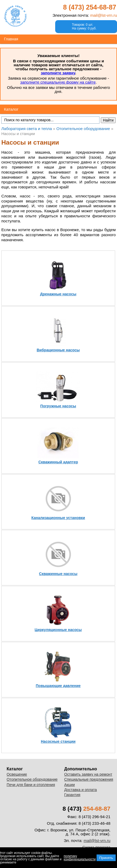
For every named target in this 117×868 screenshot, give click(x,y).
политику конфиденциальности (80, 858)
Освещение (17, 774)
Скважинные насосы (58, 574)
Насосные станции (58, 741)
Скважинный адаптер (58, 462)
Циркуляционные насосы (58, 630)
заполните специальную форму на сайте (58, 82)
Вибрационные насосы (58, 350)
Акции (70, 785)
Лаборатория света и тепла (15, 16)
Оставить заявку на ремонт (88, 774)
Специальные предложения (89, 779)
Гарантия (72, 795)
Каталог (11, 109)
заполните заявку (58, 73)
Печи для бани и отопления (31, 785)
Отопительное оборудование (32, 779)
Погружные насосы (58, 406)
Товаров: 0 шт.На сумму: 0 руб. (84, 27)
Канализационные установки (58, 518)
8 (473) (90, 7)
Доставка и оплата (81, 790)
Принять (106, 858)
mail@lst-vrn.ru (104, 15)
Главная (11, 39)
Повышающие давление (58, 686)
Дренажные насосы (58, 294)
